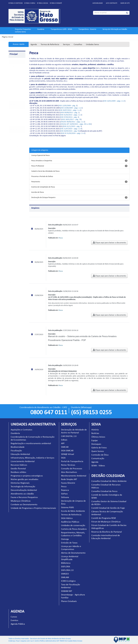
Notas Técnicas (15, 186)
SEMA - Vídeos (98, 466)
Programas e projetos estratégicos (27, 476)
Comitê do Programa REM (104, 518)
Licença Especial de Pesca (40, 155)
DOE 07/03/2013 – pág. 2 (69, 117)
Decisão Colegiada (16, 120)
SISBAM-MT (14, 365)
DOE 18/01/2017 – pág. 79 (71, 120)
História (95, 430)
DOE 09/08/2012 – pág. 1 (70, 113)
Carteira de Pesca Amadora (74, 529)
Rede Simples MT (16, 210)
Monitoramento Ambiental (74, 476)
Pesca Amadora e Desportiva (42, 161)
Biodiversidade (18, 447)
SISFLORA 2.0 (15, 337)
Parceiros (13, 76)
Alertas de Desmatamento (73, 553)
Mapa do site (125, 3)
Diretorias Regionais (20, 483)
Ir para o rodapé (56, 3)
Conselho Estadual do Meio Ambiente (109, 481)
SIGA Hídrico (14, 264)
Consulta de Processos (72, 469)
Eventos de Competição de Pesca (43, 187)
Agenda (34, 45)
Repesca (13, 224)
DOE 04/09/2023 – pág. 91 (70, 131)
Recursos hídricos (19, 465)
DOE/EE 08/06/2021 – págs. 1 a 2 (73, 122)
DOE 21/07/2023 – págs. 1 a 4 (71, 129)
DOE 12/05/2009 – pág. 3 (68, 106)
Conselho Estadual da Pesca (104, 491)
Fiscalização (16, 451)
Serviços (66, 45)
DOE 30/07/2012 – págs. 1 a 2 (70, 110)
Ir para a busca (43, 3)
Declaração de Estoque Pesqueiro (43, 198)
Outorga (13, 297)
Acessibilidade (98, 3)
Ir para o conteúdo (16, 3)
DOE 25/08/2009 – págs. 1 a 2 (71, 108)
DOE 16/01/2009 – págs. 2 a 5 (114, 101)
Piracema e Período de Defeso (42, 176)
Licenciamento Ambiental (23, 461)
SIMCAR (13, 161)
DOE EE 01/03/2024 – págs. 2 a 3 (73, 133)
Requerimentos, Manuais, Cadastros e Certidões (17, 290)
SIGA (12, 175)
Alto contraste (112, 3)
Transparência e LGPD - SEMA (61, 29)
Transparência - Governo (87, 29)
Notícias (95, 433)
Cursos (14, 617)
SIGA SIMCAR (15, 165)
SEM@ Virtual (15, 170)
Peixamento (36, 182)
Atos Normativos (16, 198)
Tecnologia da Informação (23, 487)
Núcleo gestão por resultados (24, 479)
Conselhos (78, 45)
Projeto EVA (14, 95)
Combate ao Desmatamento (24, 505)
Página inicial (8, 37)
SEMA (12, 67)
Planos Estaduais (16, 377)
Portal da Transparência (72, 461)
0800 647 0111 (49, 413)
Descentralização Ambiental (24, 490)
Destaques (96, 444)
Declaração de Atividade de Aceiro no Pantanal (17, 140)
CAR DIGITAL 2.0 (16, 147)
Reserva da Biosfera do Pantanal (107, 532)
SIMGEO (13, 342)
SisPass (12, 228)
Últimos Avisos (98, 437)
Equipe (95, 441)
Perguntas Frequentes (23, 29)
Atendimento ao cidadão (22, 494)
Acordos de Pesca (38, 192)
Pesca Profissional (38, 166)
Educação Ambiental (20, 454)
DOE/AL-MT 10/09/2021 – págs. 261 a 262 (76, 124)
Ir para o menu (30, 3)
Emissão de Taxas (16, 302)
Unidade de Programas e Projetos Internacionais (33, 508)
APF (11, 156)
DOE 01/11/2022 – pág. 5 (72, 126)
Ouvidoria (41, 29)
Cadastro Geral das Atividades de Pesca (45, 171)
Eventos (14, 620)
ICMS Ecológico (15, 351)
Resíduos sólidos (18, 472)
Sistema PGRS (15, 245)
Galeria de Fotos (99, 448)
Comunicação (98, 459)
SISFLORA (13, 333)
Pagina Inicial (15, 62)
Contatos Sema (20, 32)
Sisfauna (13, 233)
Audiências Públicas (17, 268)
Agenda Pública (18, 624)
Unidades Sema (92, 45)
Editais (12, 151)
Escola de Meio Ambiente (73, 511)
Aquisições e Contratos (21, 430)
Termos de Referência (50, 45)
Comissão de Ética (100, 455)
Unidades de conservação (73, 526)
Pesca (12, 219)
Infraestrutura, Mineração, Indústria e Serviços (32, 458)
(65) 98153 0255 (91, 413)
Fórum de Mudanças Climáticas (106, 522)
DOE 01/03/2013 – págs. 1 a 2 (71, 115)
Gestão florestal (18, 469)
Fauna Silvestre (15, 215)
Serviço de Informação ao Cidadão (115, 29)
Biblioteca (13, 328)
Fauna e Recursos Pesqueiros (24, 497)
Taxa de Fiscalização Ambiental (14, 358)
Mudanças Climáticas (21, 501)
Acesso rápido (19, 44)
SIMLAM (13, 347)
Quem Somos (98, 451)
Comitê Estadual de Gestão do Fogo (108, 508)
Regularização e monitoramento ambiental (31, 444)
